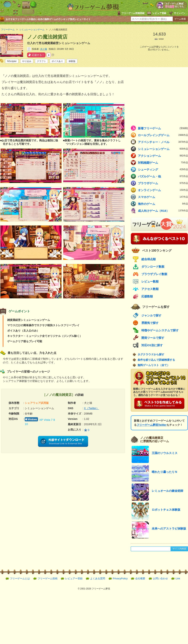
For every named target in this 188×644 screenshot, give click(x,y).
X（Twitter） (92, 408)
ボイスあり (57, 61)
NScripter (12, 61)
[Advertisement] (32, 480)
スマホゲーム (163, 197)
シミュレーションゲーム (163, 149)
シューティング (163, 169)
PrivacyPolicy (120, 578)
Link (178, 578)
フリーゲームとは (20, 578)
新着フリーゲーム (163, 128)
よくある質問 (98, 578)
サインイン (180, 13)
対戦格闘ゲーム (163, 163)
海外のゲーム (163, 204)
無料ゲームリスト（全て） (154, 365)
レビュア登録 (159, 13)
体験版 (72, 61)
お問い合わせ (160, 578)
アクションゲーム (163, 156)
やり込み (27, 61)
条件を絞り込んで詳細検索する (156, 360)
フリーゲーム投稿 (48, 578)
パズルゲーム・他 (163, 176)
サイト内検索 (179, 549)
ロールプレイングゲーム (163, 135)
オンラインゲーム (163, 190)
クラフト (41, 61)
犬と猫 (44, 49)
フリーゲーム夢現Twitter (152, 425)
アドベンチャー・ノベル (163, 142)
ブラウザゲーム (163, 183)
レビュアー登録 (74, 578)
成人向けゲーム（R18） (163, 211)
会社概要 (140, 578)
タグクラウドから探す (151, 354)
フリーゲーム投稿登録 (133, 13)
